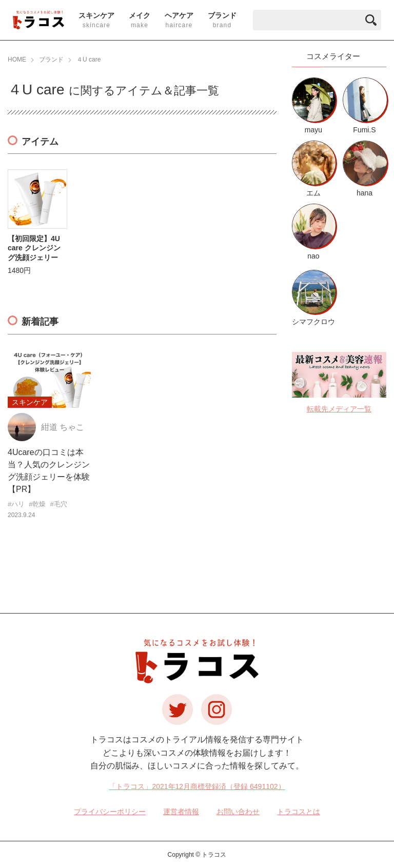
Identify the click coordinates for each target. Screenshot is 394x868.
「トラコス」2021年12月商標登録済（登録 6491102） (197, 786)
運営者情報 (181, 812)
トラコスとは (299, 812)
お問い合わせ (238, 812)
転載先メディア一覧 (339, 409)
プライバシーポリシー (110, 812)
